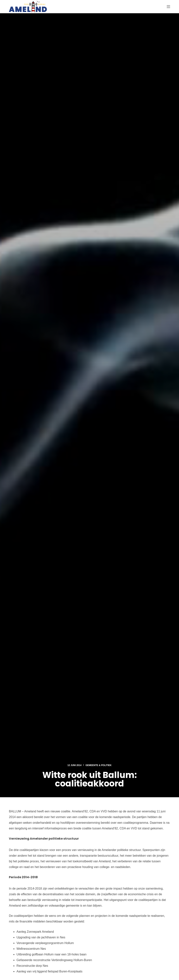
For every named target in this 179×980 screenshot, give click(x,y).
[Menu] (168, 7)
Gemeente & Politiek (98, 765)
